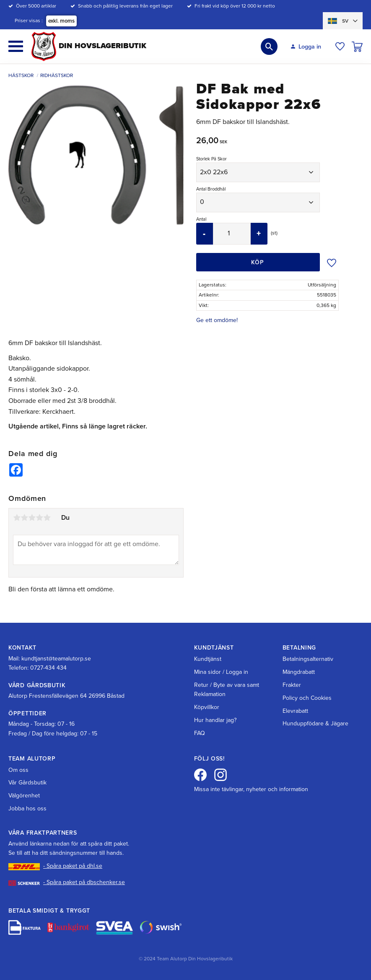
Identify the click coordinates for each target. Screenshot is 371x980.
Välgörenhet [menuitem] (24, 796)
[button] (16, 46)
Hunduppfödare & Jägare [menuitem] (315, 723)
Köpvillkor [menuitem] (207, 707)
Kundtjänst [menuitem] (208, 659)
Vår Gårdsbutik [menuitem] (27, 783)
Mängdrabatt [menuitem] (299, 672)
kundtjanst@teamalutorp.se (56, 659)
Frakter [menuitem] (292, 685)
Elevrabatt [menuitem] (295, 711)
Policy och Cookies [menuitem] (307, 698)
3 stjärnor (32, 518)
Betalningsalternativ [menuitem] (308, 659)
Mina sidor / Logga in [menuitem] (221, 672)
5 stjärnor (47, 518)
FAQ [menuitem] (200, 733)
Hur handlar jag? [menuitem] (215, 720)
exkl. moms (61, 21)
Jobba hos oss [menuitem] (27, 808)
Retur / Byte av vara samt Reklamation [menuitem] (227, 690)
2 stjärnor (24, 518)
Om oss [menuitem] (18, 770)
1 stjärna (17, 518)
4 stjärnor (39, 518)
